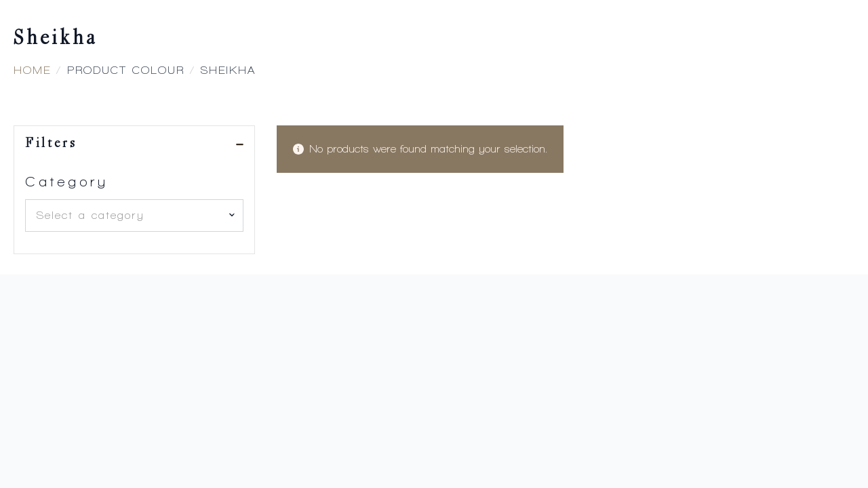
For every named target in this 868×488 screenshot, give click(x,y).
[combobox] (134, 216)
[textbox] (129, 216)
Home (32, 70)
